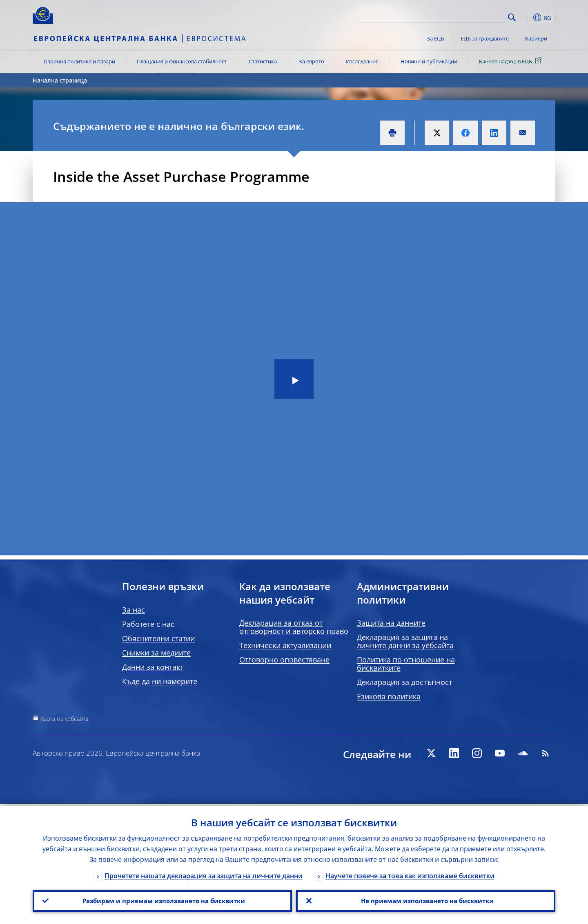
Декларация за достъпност (404, 682)
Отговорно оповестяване (284, 660)
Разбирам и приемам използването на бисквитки (162, 900)
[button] (527, 18)
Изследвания (362, 61)
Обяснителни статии (158, 638)
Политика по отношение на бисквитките (406, 664)
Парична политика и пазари (79, 61)
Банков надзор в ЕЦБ (512, 61)
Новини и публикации (429, 61)
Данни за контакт (153, 667)
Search (512, 17)
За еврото (312, 61)
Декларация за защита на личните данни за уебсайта (405, 641)
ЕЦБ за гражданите (485, 38)
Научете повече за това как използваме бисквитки (410, 874)
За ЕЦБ (435, 38)
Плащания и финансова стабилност (182, 61)
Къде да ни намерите (160, 681)
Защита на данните (391, 623)
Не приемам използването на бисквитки (426, 900)
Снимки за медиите (156, 653)
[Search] (464, 16)
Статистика (263, 61)
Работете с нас (148, 624)
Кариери (536, 38)
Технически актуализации (285, 645)
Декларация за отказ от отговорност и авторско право (294, 627)
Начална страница (60, 80)
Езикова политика (389, 696)
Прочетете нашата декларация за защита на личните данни (204, 874)
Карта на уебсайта (64, 719)
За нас (134, 610)
